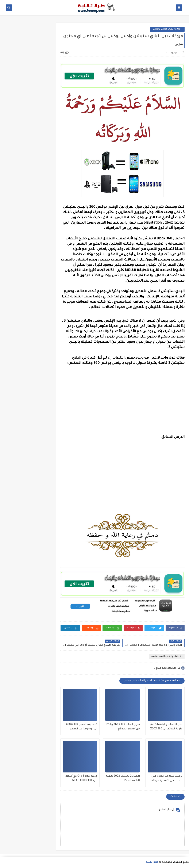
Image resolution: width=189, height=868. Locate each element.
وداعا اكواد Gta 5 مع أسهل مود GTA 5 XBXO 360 (81, 778)
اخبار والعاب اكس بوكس (167, 29)
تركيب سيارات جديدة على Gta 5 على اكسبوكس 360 (166, 778)
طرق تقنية (152, 862)
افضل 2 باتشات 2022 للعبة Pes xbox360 (123, 778)
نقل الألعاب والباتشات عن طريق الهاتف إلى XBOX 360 (166, 727)
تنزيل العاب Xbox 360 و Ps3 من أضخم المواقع (123, 727)
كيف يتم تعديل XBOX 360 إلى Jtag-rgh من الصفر (82, 727)
